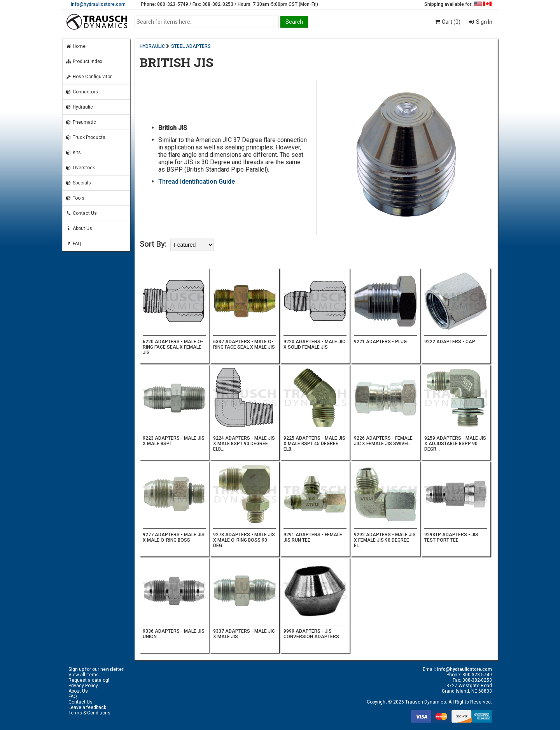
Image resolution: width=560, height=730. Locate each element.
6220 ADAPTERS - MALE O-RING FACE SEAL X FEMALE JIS (173, 347)
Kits (73, 153)
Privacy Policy (83, 686)
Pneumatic (81, 122)
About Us (79, 228)
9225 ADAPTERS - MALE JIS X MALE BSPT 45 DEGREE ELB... (314, 444)
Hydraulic (79, 107)
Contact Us (81, 213)
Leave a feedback (87, 707)
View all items (84, 675)
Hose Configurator (89, 77)
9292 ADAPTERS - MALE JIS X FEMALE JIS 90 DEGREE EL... (385, 540)
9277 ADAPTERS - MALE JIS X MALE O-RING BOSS (174, 537)
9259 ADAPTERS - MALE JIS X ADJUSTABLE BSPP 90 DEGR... (455, 444)
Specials (78, 183)
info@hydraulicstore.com (98, 4)
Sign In (484, 22)
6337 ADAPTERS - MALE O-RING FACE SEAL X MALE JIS (244, 344)
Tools (75, 198)
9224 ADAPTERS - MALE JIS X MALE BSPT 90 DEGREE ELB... (244, 444)
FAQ (73, 244)
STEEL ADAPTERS (191, 46)
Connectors (82, 92)
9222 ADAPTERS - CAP (450, 342)
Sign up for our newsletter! (96, 669)
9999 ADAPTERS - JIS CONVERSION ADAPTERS (311, 634)
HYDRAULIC (152, 46)
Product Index (84, 61)
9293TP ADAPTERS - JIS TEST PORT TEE (451, 537)
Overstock (80, 168)
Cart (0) (447, 22)
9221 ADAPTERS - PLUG (380, 342)
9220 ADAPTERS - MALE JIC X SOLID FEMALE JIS (314, 344)
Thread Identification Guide (197, 182)
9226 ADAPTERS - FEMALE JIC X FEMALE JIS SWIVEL (383, 441)
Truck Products (86, 137)
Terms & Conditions (89, 713)
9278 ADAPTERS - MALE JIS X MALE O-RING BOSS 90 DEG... (244, 540)
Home (76, 46)
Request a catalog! (89, 680)
